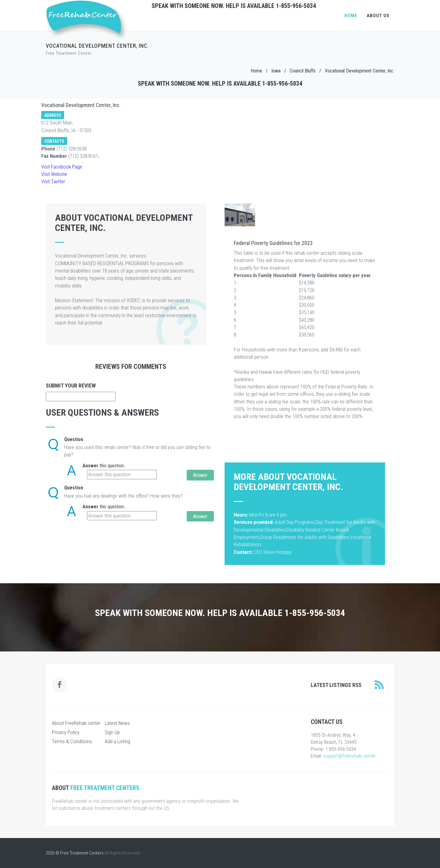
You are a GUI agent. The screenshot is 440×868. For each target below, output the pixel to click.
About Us (378, 16)
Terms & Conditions (72, 741)
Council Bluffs (303, 71)
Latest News (117, 723)
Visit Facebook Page (62, 167)
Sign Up (112, 732)
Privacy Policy (66, 732)
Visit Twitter (53, 181)
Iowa (276, 71)
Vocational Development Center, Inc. (359, 71)
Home (351, 16)
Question (74, 439)
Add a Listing (117, 741)
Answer (90, 466)
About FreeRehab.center (76, 723)
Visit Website (54, 174)
